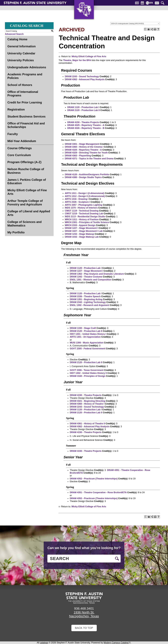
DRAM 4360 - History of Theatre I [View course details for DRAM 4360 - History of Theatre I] (87, 404)
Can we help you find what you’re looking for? (84, 548)
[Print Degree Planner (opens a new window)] (145, 29)
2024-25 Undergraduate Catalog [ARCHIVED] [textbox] (127, 23)
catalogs (44, 643)
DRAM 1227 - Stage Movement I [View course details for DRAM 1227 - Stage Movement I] (81, 228)
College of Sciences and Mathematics (24, 224)
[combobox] (135, 23)
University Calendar (21, 53)
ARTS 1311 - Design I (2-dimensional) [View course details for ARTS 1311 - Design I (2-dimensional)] (84, 193)
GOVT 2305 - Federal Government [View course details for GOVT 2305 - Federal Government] (88, 349)
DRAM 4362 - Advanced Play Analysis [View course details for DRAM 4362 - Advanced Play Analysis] (85, 79)
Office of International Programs (23, 94)
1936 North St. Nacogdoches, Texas (84, 614)
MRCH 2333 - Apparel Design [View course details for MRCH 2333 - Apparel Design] (80, 225)
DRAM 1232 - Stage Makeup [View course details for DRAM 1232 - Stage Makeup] (79, 234)
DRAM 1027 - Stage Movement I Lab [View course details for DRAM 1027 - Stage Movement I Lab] (84, 231)
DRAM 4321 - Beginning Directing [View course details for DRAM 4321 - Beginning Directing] (87, 401)
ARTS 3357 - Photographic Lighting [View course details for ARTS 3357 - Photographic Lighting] (84, 205)
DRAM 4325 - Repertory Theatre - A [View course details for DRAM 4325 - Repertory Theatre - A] (86, 125)
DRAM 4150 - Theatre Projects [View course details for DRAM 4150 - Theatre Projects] (83, 122)
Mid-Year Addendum (22, 141)
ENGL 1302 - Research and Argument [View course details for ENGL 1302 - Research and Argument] (89, 305)
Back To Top (84, 628)
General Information (22, 46)
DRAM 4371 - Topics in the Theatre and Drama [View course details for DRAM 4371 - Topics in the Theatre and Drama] (89, 159)
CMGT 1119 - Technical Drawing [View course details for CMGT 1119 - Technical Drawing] (82, 211)
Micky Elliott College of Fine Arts (27, 192)
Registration (16, 109)
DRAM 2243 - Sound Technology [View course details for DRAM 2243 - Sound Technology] (82, 76)
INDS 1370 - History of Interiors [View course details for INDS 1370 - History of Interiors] (81, 208)
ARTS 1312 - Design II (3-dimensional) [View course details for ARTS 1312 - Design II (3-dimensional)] (85, 196)
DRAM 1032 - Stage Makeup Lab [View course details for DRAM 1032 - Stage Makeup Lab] (82, 237)
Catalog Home (17, 39)
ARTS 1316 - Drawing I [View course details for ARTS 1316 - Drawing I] (77, 199)
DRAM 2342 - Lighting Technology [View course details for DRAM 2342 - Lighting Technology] (88, 302)
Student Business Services (26, 116)
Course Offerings (20, 148)
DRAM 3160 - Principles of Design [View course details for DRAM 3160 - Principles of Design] (88, 376)
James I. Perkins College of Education (27, 181)
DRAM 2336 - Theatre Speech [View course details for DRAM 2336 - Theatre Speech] (85, 296)
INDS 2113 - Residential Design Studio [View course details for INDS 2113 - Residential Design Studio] (85, 217)
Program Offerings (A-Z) (24, 162)
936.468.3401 (84, 608)
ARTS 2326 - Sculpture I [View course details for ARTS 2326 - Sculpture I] (77, 202)
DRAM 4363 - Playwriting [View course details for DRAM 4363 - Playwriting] (78, 156)
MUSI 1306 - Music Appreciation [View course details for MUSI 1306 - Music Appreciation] (87, 343)
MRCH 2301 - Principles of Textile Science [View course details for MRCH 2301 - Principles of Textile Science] (87, 222)
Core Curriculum (19, 155)
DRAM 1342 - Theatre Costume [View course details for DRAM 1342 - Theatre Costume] (86, 277)
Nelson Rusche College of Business (26, 171)
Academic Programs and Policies (25, 76)
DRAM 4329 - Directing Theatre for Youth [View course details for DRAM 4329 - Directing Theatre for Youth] (86, 153)
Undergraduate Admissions (27, 67)
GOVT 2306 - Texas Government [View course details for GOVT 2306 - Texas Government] (87, 370)
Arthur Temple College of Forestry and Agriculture (25, 203)
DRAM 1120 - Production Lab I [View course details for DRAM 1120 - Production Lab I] (83, 107)
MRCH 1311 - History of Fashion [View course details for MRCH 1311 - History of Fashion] (82, 219)
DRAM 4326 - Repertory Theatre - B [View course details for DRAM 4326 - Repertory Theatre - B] (86, 128)
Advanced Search (14, 34)
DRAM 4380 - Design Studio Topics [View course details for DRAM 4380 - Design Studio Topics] (83, 177)
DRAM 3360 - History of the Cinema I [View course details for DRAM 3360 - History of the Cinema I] (84, 147)
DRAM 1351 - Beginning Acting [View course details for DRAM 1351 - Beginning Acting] (86, 299)
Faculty (13, 134)
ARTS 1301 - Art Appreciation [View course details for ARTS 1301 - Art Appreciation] (85, 337)
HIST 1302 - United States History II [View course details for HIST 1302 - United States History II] (88, 373)
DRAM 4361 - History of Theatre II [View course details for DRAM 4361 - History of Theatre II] (87, 424)
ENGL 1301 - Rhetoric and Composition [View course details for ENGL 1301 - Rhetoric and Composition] (91, 280)
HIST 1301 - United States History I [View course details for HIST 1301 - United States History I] (88, 334)
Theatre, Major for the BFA (77, 60)
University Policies (21, 60)
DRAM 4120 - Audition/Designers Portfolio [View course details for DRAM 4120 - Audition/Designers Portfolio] (87, 174)
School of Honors (20, 85)
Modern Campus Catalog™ (117, 643)
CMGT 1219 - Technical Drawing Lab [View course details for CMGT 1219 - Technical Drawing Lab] (84, 214)
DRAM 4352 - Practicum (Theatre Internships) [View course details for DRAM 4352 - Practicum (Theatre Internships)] (94, 479)
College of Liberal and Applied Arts (29, 213)
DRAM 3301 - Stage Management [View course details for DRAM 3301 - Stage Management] (82, 144)
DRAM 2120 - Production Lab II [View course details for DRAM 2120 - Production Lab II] (84, 110)
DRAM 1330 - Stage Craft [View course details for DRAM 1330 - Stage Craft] (83, 328)
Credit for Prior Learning (25, 102)
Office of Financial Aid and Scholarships (26, 125)
